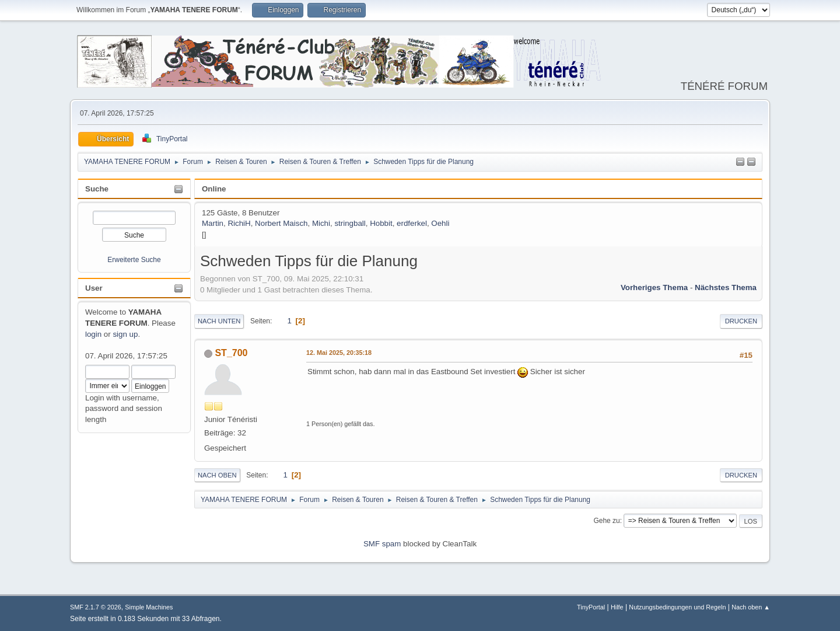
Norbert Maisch (281, 223)
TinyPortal (591, 607)
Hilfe (617, 607)
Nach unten (219, 321)
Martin (213, 223)
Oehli (440, 223)
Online (214, 189)
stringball (350, 223)
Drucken (741, 321)
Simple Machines (149, 607)
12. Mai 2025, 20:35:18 (339, 353)
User (94, 288)
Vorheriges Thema (654, 287)
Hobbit (381, 223)
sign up (125, 334)
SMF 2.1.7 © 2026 (96, 607)
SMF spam (382, 544)
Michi (321, 223)
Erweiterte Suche (134, 260)
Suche (97, 189)
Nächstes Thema (726, 287)
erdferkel (412, 223)
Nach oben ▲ (751, 607)
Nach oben (217, 475)
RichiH (239, 223)
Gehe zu (606, 521)
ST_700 (231, 353)
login (93, 334)
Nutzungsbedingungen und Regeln (677, 607)
